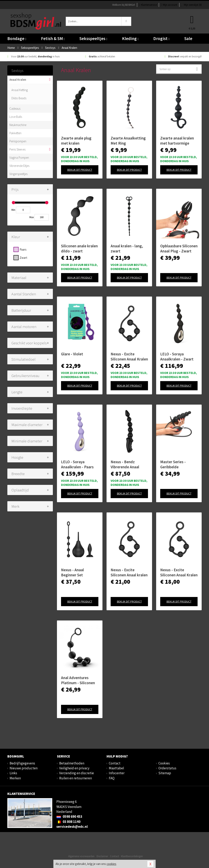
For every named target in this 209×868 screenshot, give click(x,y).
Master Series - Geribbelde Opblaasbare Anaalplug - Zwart (175, 464)
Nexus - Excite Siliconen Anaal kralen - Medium (129, 572)
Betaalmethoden (72, 763)
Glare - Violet (72, 354)
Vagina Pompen (19, 158)
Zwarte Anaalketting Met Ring (128, 141)
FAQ (112, 778)
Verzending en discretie (77, 773)
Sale (188, 38)
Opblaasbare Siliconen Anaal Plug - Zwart (179, 248)
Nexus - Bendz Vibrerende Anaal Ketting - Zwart (125, 464)
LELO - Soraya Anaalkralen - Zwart (177, 356)
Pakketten (15, 133)
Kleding (130, 38)
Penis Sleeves (17, 149)
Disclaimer (102, 856)
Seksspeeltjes (93, 38)
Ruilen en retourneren (76, 778)
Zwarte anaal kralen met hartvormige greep (177, 141)
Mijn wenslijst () (191, 5)
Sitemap (165, 773)
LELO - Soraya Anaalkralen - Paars (77, 464)
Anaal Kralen (18, 80)
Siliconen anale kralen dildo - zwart (79, 248)
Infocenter (117, 773)
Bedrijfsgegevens (22, 763)
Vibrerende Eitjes (19, 166)
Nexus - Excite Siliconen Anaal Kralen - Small (179, 572)
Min (13, 210)
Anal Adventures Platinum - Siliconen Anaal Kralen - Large (78, 680)
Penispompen (18, 141)
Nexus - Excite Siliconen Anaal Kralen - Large (129, 357)
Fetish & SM (53, 38)
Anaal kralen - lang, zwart (127, 248)
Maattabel (116, 768)
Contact (115, 763)
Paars (23, 249)
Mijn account (169, 5)
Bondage (17, 38)
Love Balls (16, 117)
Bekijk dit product (80, 170)
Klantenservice (148, 5)
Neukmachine (18, 125)
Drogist (161, 38)
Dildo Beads (19, 98)
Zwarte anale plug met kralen (76, 141)
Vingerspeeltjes (18, 174)
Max (32, 217)
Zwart (23, 258)
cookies (111, 864)
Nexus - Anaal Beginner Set (72, 572)
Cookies (164, 763)
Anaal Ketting (20, 90)
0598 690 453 (69, 817)
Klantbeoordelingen (132, 856)
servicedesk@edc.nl (72, 827)
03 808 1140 (68, 822)
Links (13, 773)
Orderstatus (167, 768)
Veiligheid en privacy (74, 768)
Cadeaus (15, 109)
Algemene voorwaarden (81, 856)
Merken (15, 778)
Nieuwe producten (24, 768)
